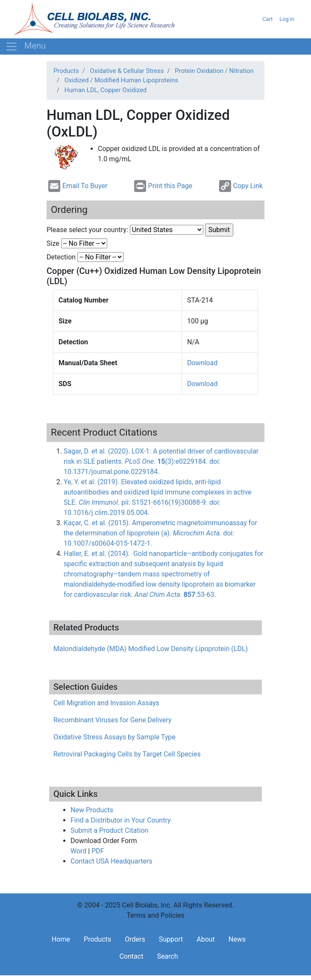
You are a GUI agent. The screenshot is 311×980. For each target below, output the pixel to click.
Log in (287, 19)
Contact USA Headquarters (111, 861)
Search (167, 956)
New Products (92, 810)
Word (78, 851)
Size (53, 243)
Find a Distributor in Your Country (121, 820)
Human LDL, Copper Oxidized (106, 90)
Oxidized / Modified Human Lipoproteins (121, 80)
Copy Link (241, 186)
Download (202, 363)
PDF (98, 851)
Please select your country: (87, 230)
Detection (61, 257)
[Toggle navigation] (25, 47)
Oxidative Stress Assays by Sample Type (114, 737)
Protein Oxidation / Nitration (214, 71)
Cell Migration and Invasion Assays (106, 703)
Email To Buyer (78, 186)
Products (66, 71)
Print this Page (163, 186)
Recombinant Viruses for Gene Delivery (112, 720)
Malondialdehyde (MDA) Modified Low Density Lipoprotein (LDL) (151, 649)
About (206, 939)
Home (61, 939)
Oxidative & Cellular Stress (127, 71)
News (237, 939)
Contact (131, 956)
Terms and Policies (155, 915)
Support (171, 939)
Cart (267, 19)
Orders (135, 939)
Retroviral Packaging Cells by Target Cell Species (127, 754)
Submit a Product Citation (109, 830)
